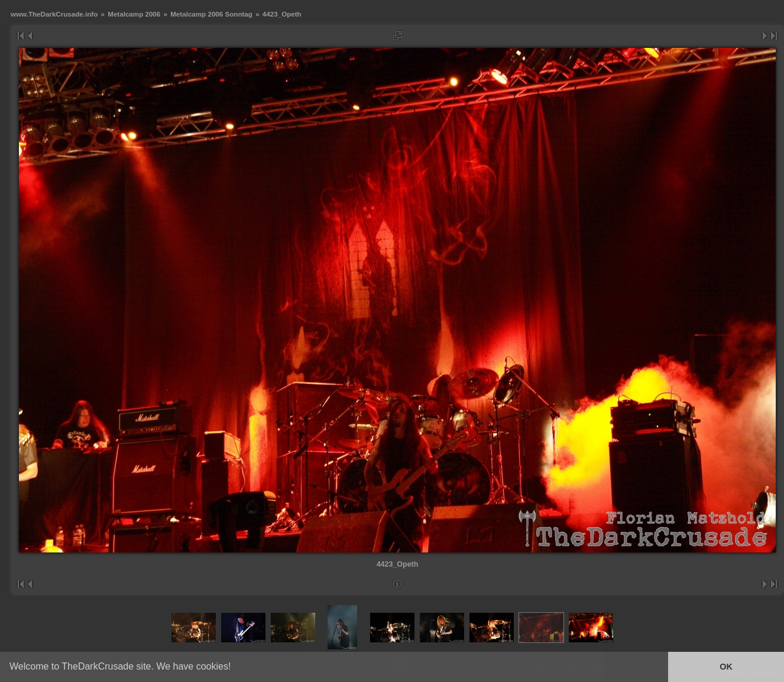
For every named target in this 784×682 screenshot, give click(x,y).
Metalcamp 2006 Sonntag (211, 14)
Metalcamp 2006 (134, 14)
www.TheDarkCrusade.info (54, 14)
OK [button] (726, 667)
